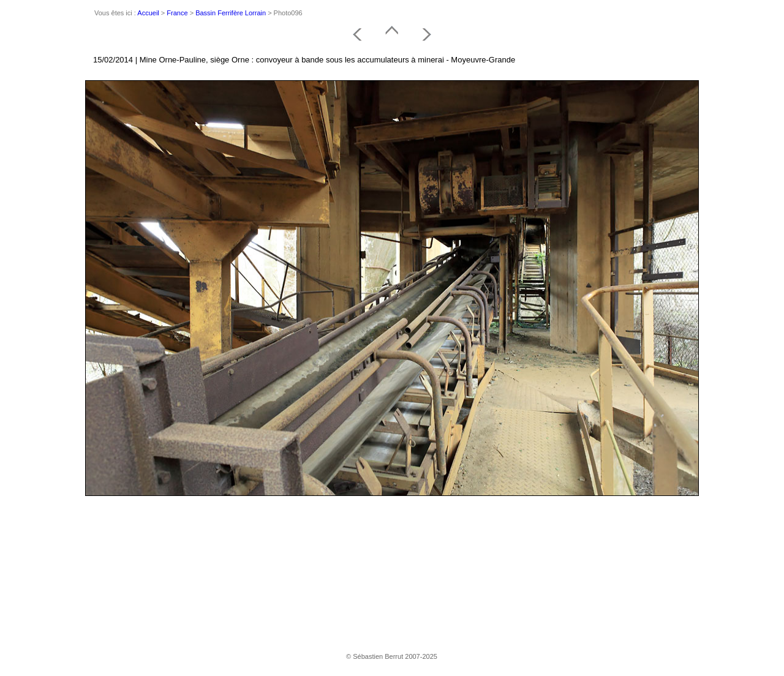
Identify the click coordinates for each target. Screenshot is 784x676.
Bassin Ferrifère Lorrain (231, 13)
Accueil (148, 13)
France (177, 13)
